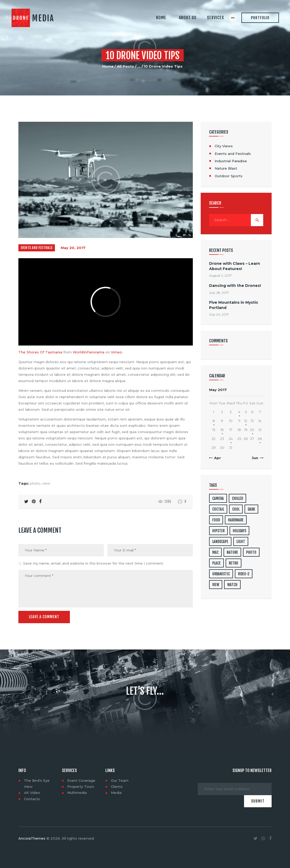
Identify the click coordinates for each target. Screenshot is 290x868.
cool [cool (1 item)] (236, 509)
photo (35, 483)
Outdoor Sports (229, 176)
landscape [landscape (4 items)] (220, 542)
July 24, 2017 (219, 314)
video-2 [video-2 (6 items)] (244, 574)
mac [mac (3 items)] (215, 552)
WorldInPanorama (89, 352)
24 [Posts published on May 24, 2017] (231, 439)
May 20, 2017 (73, 248)
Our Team (120, 780)
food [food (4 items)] (216, 520)
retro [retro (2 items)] (234, 563)
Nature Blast (226, 168)
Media (116, 793)
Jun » (256, 458)
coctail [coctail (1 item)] (218, 509)
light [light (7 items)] (241, 542)
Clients (117, 786)
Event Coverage (81, 780)
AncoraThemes (32, 838)
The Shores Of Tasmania (40, 352)
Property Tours (81, 786)
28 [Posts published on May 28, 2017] (260, 439)
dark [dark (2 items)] (251, 509)
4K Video (32, 793)
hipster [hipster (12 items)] (218, 531)
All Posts (125, 66)
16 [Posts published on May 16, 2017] (222, 430)
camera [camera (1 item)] (218, 498)
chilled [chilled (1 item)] (237, 498)
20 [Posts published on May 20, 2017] (252, 430)
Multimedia (77, 793)
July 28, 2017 (219, 293)
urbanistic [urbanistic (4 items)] (221, 574)
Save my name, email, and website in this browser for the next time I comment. (94, 563)
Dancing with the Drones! (235, 286)
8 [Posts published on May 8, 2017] (214, 421)
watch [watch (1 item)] (232, 585)
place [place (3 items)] (216, 563)
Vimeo (116, 352)
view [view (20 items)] (216, 585)
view (46, 483)
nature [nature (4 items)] (232, 552)
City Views (224, 146)
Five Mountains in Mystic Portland (234, 305)
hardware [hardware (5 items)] (236, 520)
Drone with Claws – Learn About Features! (235, 266)
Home (108, 66)
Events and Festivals (37, 248)
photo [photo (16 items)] (251, 552)
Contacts (32, 799)
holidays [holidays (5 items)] (239, 531)
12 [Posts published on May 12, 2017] (246, 421)
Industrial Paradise (231, 161)
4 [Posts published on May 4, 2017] (239, 412)
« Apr (216, 458)
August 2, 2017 (220, 275)
